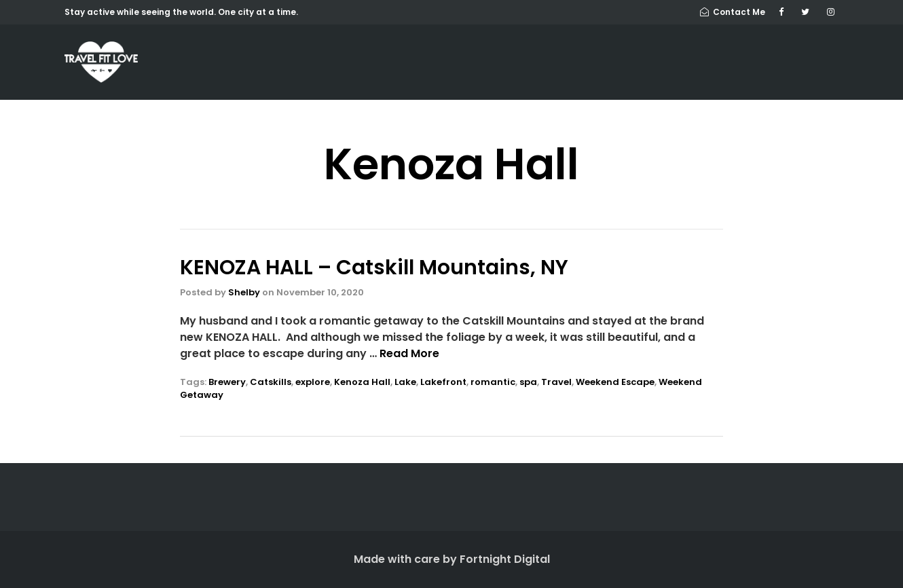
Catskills (271, 382)
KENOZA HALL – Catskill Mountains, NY (374, 268)
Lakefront (443, 382)
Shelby (244, 292)
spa (528, 382)
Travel (556, 382)
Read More (409, 353)
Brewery (227, 382)
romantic (493, 382)
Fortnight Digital (505, 559)
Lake (405, 382)
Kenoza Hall (362, 382)
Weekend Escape (615, 382)
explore (313, 382)
